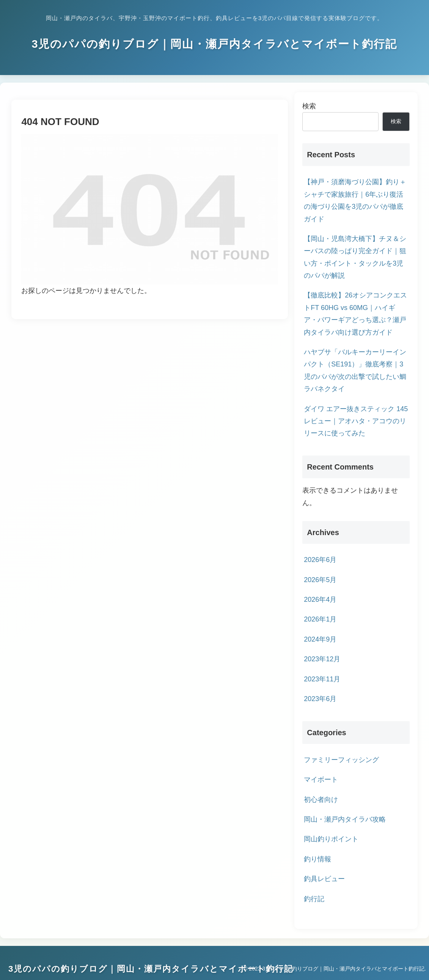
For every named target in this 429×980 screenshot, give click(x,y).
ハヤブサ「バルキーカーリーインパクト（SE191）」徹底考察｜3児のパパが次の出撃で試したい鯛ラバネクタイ (355, 370)
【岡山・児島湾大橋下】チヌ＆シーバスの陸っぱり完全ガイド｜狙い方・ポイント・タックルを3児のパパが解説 (355, 257)
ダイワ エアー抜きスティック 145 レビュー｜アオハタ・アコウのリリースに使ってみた (356, 421)
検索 (309, 106)
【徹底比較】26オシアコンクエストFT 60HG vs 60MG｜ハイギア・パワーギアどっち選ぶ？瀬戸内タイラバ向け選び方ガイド (355, 314)
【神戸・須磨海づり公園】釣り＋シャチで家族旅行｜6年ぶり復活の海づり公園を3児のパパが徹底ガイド (355, 200)
